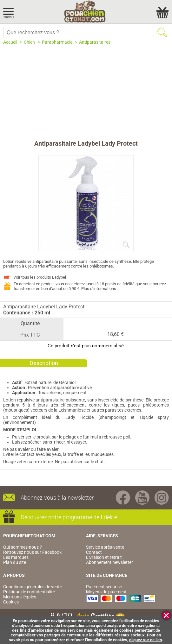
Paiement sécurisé (104, 587)
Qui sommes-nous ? (23, 547)
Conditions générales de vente (33, 587)
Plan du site (15, 562)
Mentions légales (20, 597)
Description (44, 363)
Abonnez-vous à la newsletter (57, 498)
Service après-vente (105, 547)
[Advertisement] (86, 92)
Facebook (123, 498)
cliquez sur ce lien (146, 640)
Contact (94, 552)
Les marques (16, 557)
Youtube (142, 498)
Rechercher (162, 32)
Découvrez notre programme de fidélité (69, 517)
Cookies (11, 602)
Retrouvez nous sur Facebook (32, 552)
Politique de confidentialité (29, 592)
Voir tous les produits (40, 277)
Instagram (162, 498)
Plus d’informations (99, 289)
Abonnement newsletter (109, 562)
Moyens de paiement (106, 592)
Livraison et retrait (104, 557)
